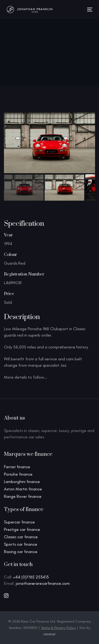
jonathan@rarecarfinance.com (43, 583)
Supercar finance (19, 522)
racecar (49, 634)
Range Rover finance (23, 496)
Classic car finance (21, 537)
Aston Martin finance (23, 489)
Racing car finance (21, 552)
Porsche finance (18, 474)
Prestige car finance (22, 529)
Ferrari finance (17, 467)
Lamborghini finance (22, 482)
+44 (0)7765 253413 (31, 577)
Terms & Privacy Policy (58, 628)
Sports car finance (21, 544)
